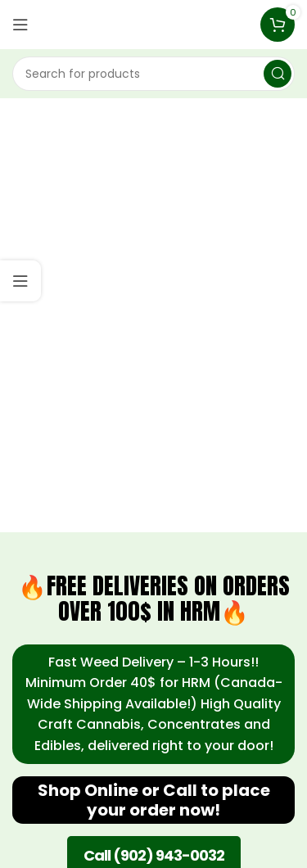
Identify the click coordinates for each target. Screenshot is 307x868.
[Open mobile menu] (20, 25)
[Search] (153, 74)
